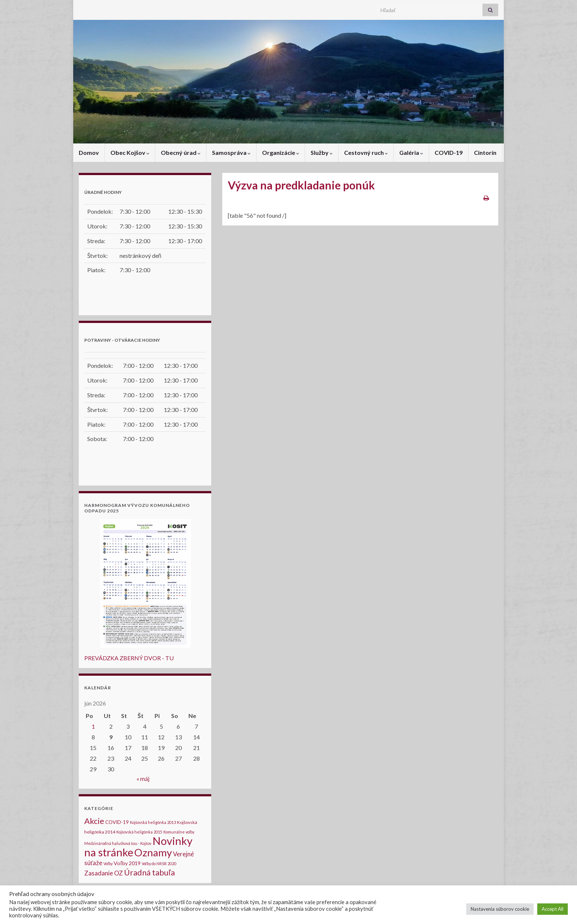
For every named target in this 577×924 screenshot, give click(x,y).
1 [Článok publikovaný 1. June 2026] (93, 726)
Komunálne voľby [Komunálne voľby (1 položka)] (179, 832)
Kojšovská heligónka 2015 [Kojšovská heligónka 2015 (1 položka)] (139, 832)
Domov (89, 152)
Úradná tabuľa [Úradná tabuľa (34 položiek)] (149, 873)
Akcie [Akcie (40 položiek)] (94, 821)
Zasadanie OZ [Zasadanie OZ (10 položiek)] (104, 873)
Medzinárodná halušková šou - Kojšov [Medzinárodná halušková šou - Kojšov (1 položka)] (118, 843)
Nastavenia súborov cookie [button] (500, 909)
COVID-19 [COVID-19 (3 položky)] (117, 822)
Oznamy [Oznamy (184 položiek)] (153, 852)
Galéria (411, 152)
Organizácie (281, 152)
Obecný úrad (181, 152)
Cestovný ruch (366, 152)
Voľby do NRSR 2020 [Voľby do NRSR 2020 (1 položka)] (159, 863)
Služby (322, 152)
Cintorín (485, 152)
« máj (143, 779)
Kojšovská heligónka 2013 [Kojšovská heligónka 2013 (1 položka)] (153, 822)
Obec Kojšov (130, 152)
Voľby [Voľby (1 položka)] (108, 863)
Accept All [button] (553, 909)
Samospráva (231, 152)
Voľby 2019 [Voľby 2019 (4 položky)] (127, 863)
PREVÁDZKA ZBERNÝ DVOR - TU (129, 658)
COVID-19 (449, 152)
